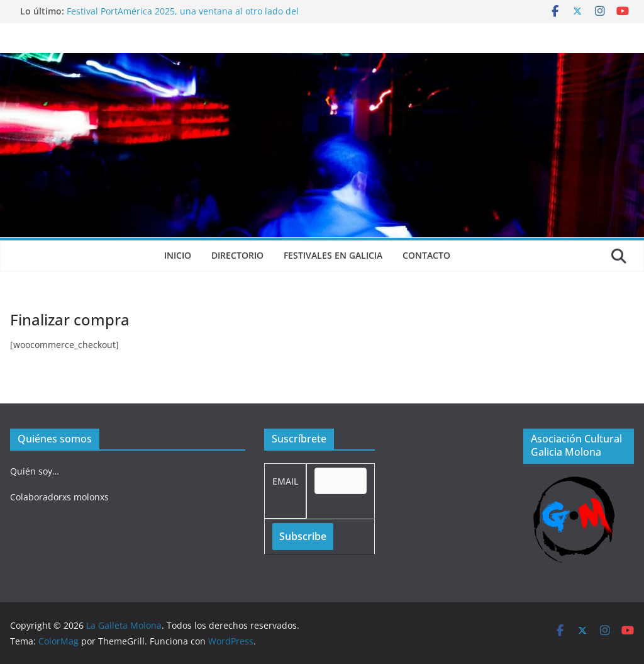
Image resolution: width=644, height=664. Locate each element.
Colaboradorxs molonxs (59, 497)
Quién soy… (35, 471)
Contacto (426, 255)
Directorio (237, 255)
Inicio (178, 255)
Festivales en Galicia (333, 255)
